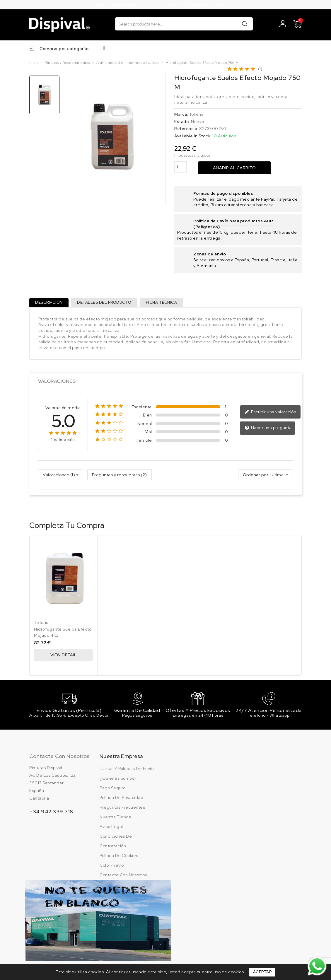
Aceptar (262, 972)
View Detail (64, 657)
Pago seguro (113, 792)
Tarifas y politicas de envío (127, 772)
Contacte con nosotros (59, 760)
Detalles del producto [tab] (108, 304)
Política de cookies (119, 859)
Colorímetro (112, 869)
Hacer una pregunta (268, 430)
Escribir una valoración (270, 414)
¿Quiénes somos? (118, 782)
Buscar (245, 24)
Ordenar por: (256, 477)
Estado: (182, 122)
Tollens (196, 114)
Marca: (181, 114)
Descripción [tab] (50, 304)
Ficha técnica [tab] (167, 304)
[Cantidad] (180, 167)
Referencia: (186, 129)
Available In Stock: (193, 136)
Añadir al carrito (234, 168)
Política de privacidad (121, 801)
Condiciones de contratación (116, 845)
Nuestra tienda (115, 821)
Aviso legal (111, 830)
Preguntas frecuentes (122, 811)
